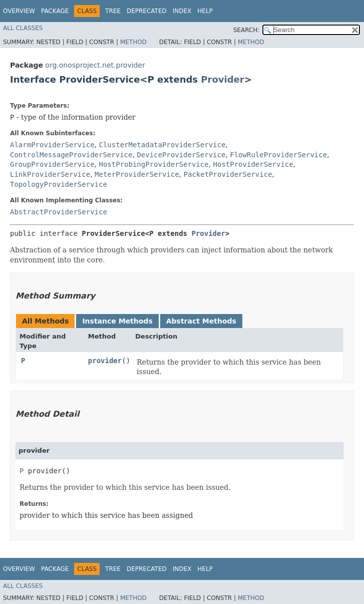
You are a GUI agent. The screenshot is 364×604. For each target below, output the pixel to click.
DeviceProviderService (181, 155)
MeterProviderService (137, 174)
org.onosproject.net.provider (95, 65)
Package (55, 11)
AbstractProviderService (59, 212)
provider (105, 361)
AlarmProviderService (52, 145)
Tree (113, 11)
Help (205, 11)
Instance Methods (117, 321)
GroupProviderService (52, 164)
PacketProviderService (228, 174)
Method (133, 42)
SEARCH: (247, 30)
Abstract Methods (201, 321)
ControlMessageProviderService (71, 155)
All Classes (23, 28)
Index (182, 11)
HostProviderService (253, 164)
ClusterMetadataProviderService (162, 145)
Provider (222, 79)
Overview (19, 11)
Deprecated (147, 11)
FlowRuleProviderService (278, 155)
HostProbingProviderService (153, 164)
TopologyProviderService (59, 184)
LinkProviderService (50, 174)
